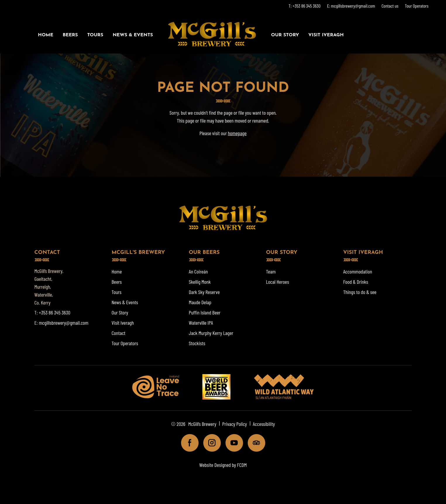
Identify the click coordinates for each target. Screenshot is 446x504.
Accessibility (264, 424)
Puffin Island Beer (205, 312)
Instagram (210, 443)
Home (46, 35)
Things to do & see (360, 292)
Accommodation (358, 271)
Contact (119, 333)
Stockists (197, 343)
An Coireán (198, 271)
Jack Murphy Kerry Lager (211, 333)
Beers (70, 35)
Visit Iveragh (326, 35)
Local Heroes (278, 282)
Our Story (285, 35)
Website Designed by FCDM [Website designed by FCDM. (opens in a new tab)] (223, 465)
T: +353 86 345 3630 (305, 6)
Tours (95, 35)
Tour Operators (417, 6)
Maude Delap (200, 302)
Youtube (232, 443)
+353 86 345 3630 (55, 312)
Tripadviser (254, 443)
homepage (237, 133)
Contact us (390, 6)
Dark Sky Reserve (204, 292)
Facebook (187, 443)
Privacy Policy (235, 424)
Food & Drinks (356, 282)
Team (271, 271)
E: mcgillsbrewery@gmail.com (351, 6)
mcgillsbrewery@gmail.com (64, 323)
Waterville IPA (201, 323)
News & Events (133, 35)
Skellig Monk (200, 282)
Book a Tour (383, 35)
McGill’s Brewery (202, 424)
